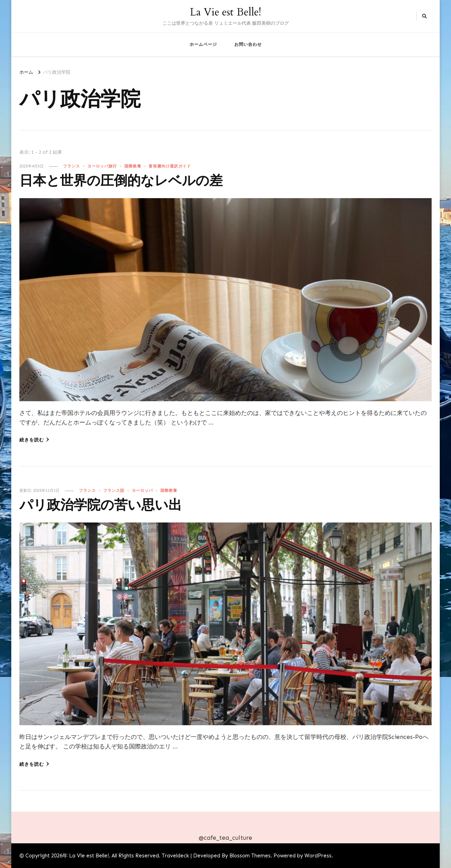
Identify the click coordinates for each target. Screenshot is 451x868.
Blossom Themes (250, 856)
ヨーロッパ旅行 (102, 166)
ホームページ (203, 44)
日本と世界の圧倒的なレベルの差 (121, 181)
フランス (72, 166)
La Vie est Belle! (225, 12)
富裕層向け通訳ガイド (170, 166)
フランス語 (114, 490)
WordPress (318, 856)
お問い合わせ (248, 44)
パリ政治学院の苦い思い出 (101, 505)
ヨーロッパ (142, 490)
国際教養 (133, 166)
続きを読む (34, 440)
